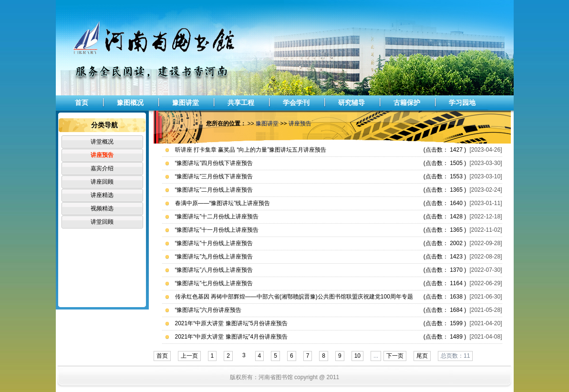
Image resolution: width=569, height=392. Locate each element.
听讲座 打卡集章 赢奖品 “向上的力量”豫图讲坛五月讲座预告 (251, 150)
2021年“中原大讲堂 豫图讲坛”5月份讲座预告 (232, 323)
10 (357, 356)
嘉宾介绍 (102, 168)
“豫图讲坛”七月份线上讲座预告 (214, 283)
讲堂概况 (102, 142)
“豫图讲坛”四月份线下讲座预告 (214, 163)
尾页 (422, 356)
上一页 (189, 356)
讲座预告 (102, 155)
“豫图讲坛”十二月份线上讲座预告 (217, 217)
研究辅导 (352, 103)
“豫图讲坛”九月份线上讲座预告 (214, 257)
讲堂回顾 (102, 222)
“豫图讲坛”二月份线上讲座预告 (214, 190)
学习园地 (462, 103)
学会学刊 (296, 103)
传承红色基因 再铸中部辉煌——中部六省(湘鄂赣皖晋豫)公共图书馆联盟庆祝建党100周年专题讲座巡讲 (294, 298)
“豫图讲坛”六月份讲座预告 (208, 310)
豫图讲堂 (186, 103)
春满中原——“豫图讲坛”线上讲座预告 (223, 203)
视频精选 (102, 208)
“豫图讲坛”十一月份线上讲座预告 (217, 230)
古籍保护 (407, 103)
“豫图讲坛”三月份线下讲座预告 (214, 176)
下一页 (395, 356)
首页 (82, 103)
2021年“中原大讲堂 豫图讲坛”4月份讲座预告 (232, 337)
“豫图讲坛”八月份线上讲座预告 (214, 270)
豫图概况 (130, 103)
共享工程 (241, 103)
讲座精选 (102, 195)
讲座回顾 (102, 182)
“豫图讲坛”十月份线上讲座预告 (214, 243)
